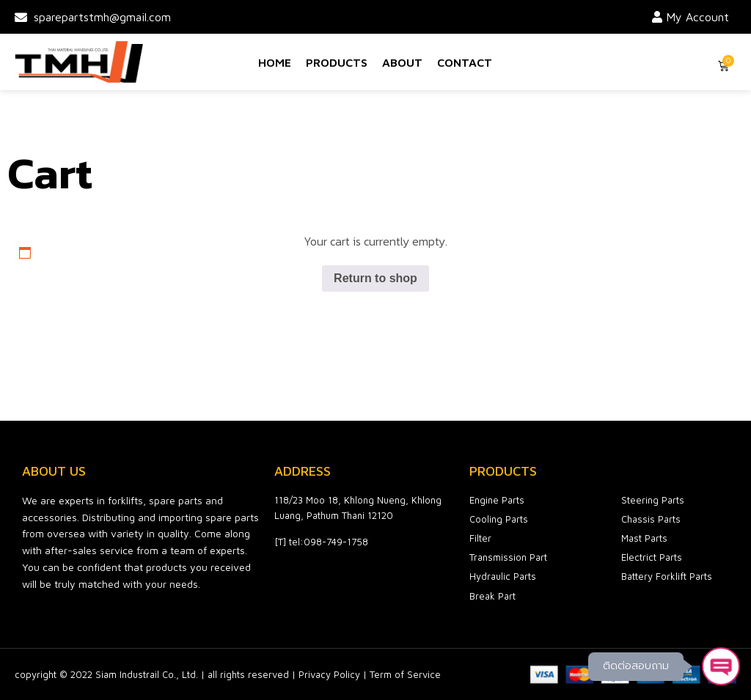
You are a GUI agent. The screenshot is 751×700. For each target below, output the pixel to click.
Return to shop (375, 278)
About (402, 62)
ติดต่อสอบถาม (636, 666)
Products (337, 62)
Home (275, 62)
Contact (465, 62)
